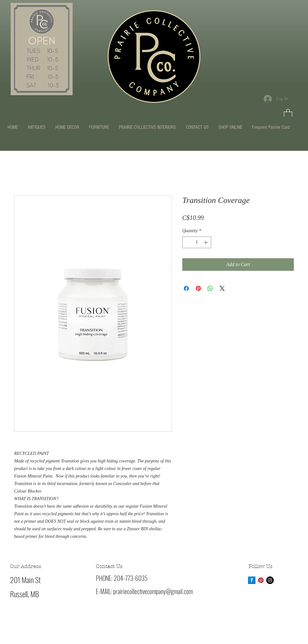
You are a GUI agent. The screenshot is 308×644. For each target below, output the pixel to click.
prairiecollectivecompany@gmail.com (153, 591)
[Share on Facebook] (186, 288)
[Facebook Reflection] (252, 580)
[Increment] (206, 242)
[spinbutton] (197, 242)
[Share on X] (222, 288)
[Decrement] (187, 242)
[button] (288, 113)
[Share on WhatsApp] (210, 288)
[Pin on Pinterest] (198, 288)
